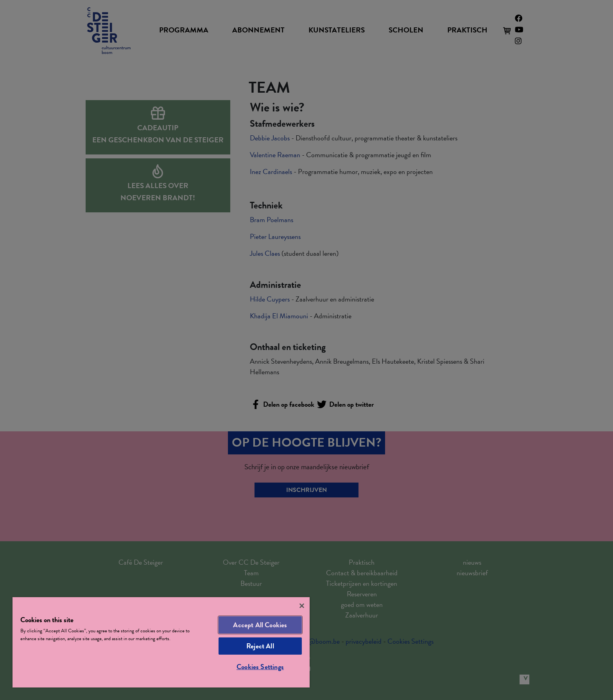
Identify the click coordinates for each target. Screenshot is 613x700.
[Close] (302, 606)
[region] (161, 642)
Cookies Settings (260, 667)
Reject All (260, 646)
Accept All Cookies (260, 625)
